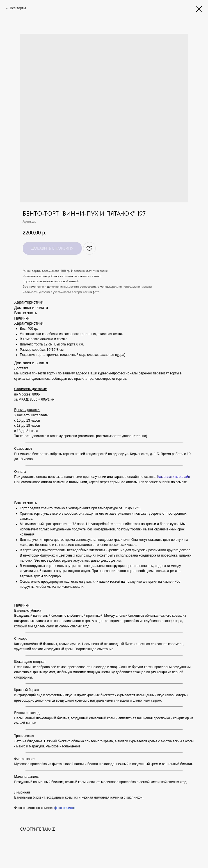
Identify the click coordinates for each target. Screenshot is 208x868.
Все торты (18, 8)
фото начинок (65, 808)
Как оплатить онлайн (173, 477)
